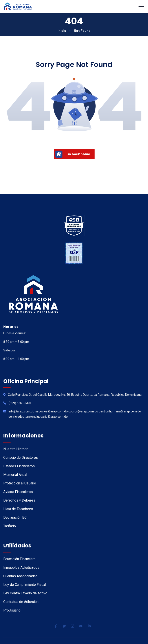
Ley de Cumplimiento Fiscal (25, 585)
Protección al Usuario (20, 483)
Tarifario (10, 526)
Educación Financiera (19, 559)
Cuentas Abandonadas (20, 576)
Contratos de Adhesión (21, 602)
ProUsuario (12, 610)
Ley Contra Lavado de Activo (25, 593)
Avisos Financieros (18, 492)
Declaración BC (15, 517)
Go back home (73, 154)
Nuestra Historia (16, 449)
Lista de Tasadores (18, 509)
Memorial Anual (15, 475)
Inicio (62, 31)
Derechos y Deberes (19, 500)
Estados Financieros (19, 466)
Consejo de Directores (21, 458)
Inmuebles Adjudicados (21, 568)
